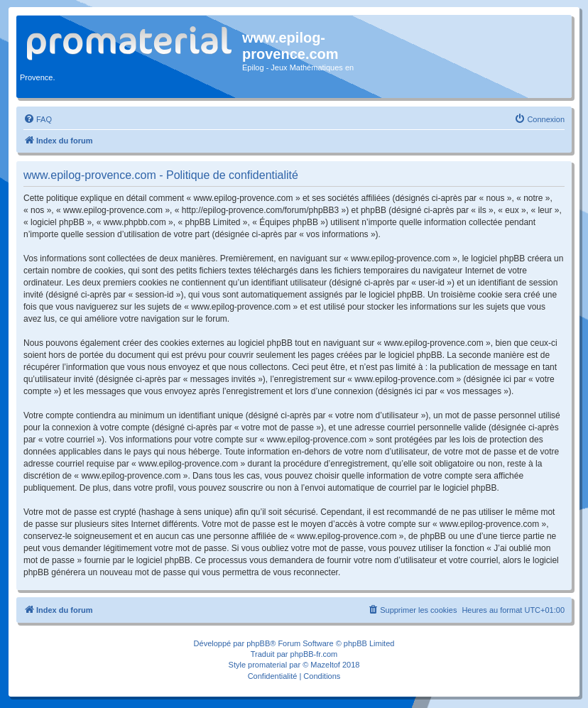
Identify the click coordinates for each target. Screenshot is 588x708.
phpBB (258, 643)
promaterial (267, 665)
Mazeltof (325, 665)
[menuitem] (38, 119)
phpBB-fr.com (314, 654)
